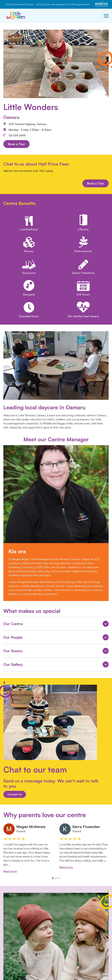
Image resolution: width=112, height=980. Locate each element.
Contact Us (15, 794)
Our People (56, 638)
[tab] (53, 878)
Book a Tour (16, 144)
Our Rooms (56, 651)
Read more (10, 871)
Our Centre (56, 624)
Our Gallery (56, 665)
